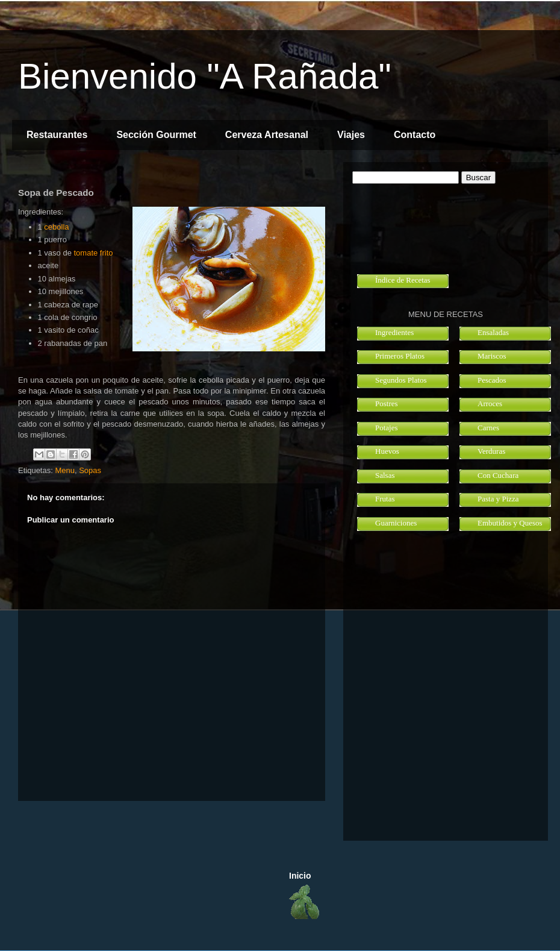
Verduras (491, 451)
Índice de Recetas (403, 280)
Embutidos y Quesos (510, 523)
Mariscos (492, 356)
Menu (65, 470)
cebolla (56, 227)
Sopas (90, 470)
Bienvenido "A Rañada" (205, 76)
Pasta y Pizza (498, 499)
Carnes (488, 428)
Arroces (490, 403)
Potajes (387, 428)
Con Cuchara (498, 475)
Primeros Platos (400, 356)
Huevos (387, 451)
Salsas (385, 475)
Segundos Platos (401, 380)
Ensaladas (493, 332)
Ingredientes (394, 332)
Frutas (385, 499)
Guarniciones (396, 523)
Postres (387, 403)
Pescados (492, 380)
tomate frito (94, 253)
